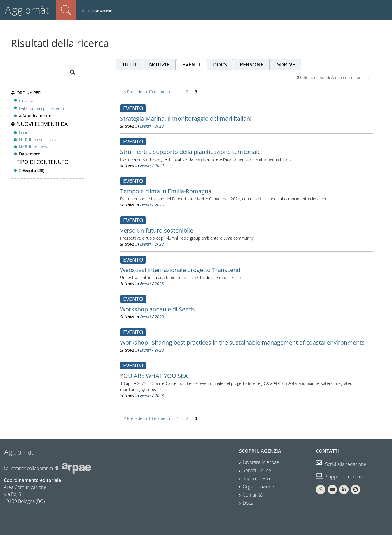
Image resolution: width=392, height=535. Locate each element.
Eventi (145, 126)
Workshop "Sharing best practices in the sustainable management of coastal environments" (244, 342)
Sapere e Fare (257, 478)
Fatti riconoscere (96, 11)
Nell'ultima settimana (38, 140)
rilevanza (27, 101)
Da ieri (25, 133)
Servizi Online (257, 470)
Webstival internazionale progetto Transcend (180, 270)
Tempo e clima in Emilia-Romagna (166, 191)
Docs (248, 503)
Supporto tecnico (339, 477)
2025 (159, 205)
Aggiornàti (28, 10)
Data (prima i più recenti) (41, 108)
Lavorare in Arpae (261, 462)
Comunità (253, 495)
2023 (159, 126)
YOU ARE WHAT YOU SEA (154, 376)
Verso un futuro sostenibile (157, 230)
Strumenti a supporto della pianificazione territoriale (190, 152)
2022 (159, 165)
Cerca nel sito (66, 10)
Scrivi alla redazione (341, 464)
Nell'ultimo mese (34, 147)
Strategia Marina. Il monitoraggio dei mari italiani (186, 119)
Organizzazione (258, 487)
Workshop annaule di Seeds (157, 309)
